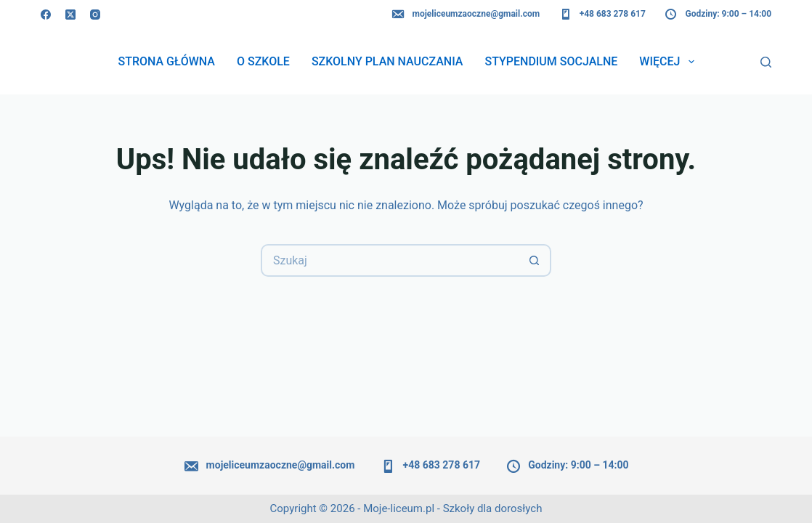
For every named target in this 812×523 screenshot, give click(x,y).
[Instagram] (95, 15)
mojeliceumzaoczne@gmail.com (465, 15)
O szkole (263, 61)
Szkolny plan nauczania (387, 61)
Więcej (669, 62)
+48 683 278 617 (602, 15)
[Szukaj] (766, 62)
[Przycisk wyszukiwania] (535, 260)
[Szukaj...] (390, 260)
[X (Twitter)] (70, 15)
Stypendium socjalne (551, 61)
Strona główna (166, 61)
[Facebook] (46, 15)
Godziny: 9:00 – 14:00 (718, 15)
